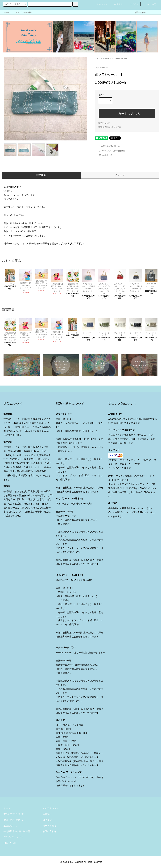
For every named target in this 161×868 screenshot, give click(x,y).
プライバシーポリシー (15, 837)
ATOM (13, 843)
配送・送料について (14, 820)
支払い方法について (14, 814)
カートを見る (50, 826)
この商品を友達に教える (107, 146)
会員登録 (117, 4)
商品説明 (41, 175)
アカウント (100, 4)
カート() (150, 4)
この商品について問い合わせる (110, 151)
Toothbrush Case (121, 58)
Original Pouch (107, 58)
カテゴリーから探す (22, 12)
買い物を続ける (104, 155)
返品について (104, 123)
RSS (6, 843)
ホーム (7, 12)
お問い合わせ (138, 12)
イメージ (120, 175)
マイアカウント (51, 808)
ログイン (132, 4)
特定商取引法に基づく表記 (110, 127)
